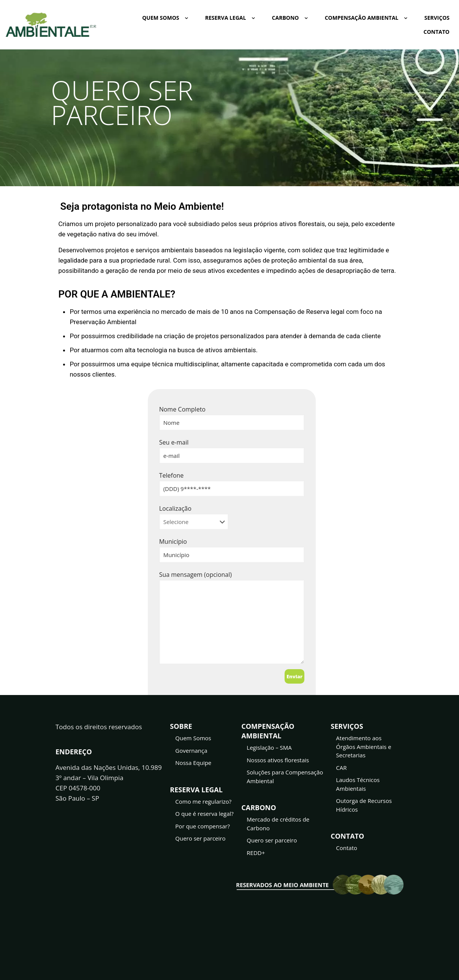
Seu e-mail (232, 451)
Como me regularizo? (203, 803)
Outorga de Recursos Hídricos (364, 807)
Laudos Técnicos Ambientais (358, 786)
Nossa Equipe (193, 765)
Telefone (232, 484)
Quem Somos (193, 740)
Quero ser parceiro (200, 840)
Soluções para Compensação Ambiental (285, 778)
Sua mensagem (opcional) (232, 617)
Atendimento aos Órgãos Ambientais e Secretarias (363, 748)
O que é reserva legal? (204, 815)
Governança (191, 752)
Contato (347, 850)
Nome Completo (232, 418)
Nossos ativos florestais (278, 762)
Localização (194, 517)
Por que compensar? (203, 828)
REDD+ (256, 855)
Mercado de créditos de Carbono (278, 826)
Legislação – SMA (269, 749)
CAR (341, 769)
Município (232, 550)
